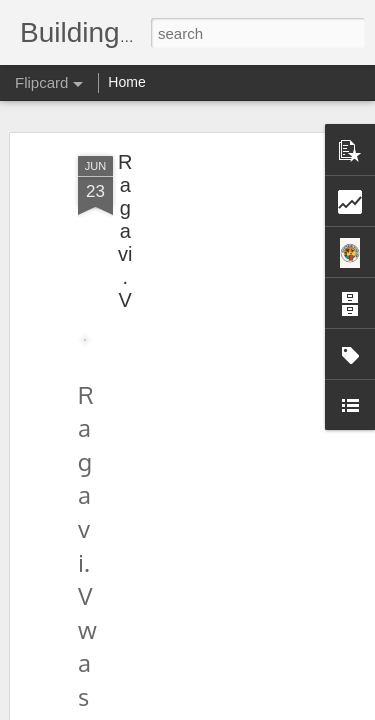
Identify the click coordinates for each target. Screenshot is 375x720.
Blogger (250, 709)
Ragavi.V (125, 218)
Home (126, 82)
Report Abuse (308, 709)
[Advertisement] (203, 278)
